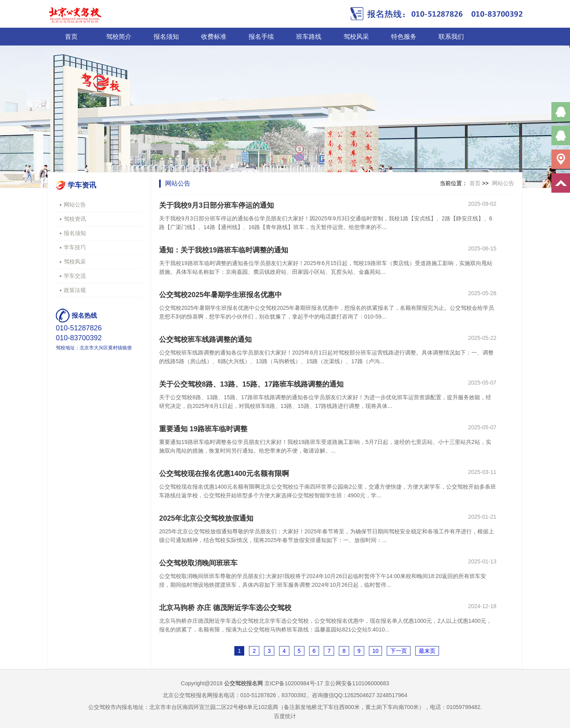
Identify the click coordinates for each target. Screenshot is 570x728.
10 (376, 651)
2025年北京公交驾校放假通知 (206, 518)
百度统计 (285, 716)
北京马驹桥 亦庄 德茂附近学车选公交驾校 (225, 608)
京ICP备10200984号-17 (294, 683)
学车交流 (75, 276)
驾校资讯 (75, 219)
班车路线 (309, 37)
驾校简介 (119, 37)
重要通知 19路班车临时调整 (203, 429)
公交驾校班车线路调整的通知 (205, 339)
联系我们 (451, 37)
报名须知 (166, 37)
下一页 (399, 651)
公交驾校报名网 (243, 683)
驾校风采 (356, 37)
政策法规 (75, 290)
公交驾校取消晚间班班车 (198, 563)
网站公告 (75, 205)
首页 (71, 37)
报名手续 (261, 37)
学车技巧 (75, 247)
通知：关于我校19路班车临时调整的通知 (224, 250)
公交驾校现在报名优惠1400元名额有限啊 (224, 474)
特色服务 (404, 37)
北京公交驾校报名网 (188, 695)
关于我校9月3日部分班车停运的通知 (217, 205)
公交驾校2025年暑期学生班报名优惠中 (220, 295)
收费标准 (214, 37)
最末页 (427, 651)
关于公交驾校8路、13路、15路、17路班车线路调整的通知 (251, 384)
